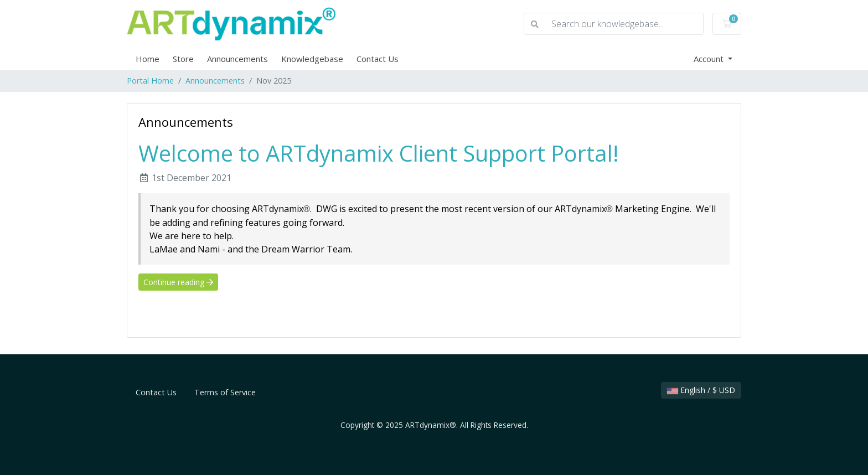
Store (183, 59)
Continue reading (178, 282)
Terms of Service (225, 392)
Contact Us (378, 59)
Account (710, 59)
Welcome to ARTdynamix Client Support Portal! (379, 153)
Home (148, 59)
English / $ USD (701, 390)
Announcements (237, 59)
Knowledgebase (312, 59)
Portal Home (150, 81)
